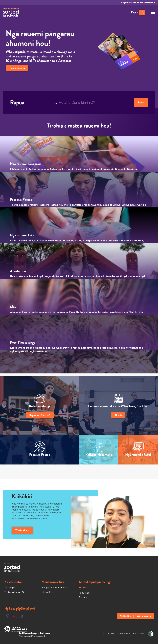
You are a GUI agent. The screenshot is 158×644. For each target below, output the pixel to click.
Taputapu (84, 593)
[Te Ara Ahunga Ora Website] (16, 629)
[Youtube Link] (14, 616)
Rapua (134, 12)
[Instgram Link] (21, 616)
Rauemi (83, 597)
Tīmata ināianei (17, 68)
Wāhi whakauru (144, 616)
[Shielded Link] (151, 634)
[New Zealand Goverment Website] (34, 634)
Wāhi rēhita (125, 616)
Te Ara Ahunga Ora (15, 592)
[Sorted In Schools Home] (12, 568)
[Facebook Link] (8, 616)
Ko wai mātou (13, 582)
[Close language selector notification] (155, 641)
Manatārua (48, 592)
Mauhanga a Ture (53, 582)
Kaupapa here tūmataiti (55, 588)
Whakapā (10, 588)
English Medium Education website (138, 3)
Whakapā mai (22, 530)
